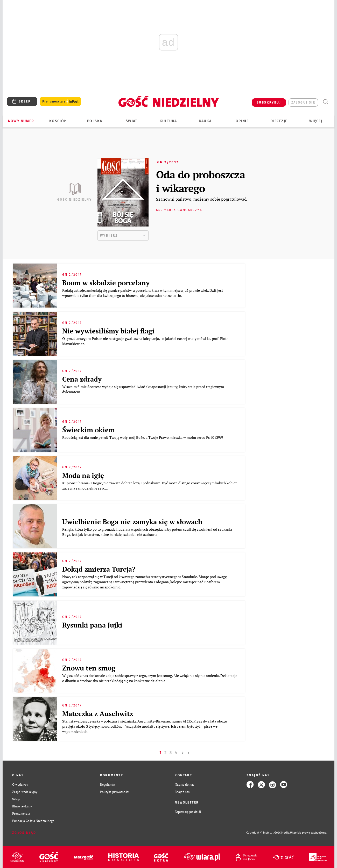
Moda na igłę (83, 475)
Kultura (168, 121)
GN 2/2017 (168, 162)
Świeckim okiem (89, 430)
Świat (132, 121)
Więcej (316, 121)
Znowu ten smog (89, 668)
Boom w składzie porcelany (106, 283)
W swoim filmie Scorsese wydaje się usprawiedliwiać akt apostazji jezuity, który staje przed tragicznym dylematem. (143, 389)
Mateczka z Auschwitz (98, 713)
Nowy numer (21, 121)
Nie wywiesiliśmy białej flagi (108, 331)
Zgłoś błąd (24, 833)
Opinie (242, 121)
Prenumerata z (60, 102)
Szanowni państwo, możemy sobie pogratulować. (202, 199)
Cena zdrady (82, 379)
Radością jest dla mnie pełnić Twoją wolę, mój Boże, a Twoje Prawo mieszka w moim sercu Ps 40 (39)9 (143, 437)
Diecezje (279, 121)
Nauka (205, 121)
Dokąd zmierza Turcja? (99, 569)
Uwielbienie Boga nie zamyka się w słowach (132, 522)
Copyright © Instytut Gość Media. (268, 833)
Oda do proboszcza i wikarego (201, 181)
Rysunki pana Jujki (92, 625)
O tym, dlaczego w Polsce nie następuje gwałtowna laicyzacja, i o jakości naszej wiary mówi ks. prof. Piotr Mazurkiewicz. (145, 341)
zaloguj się (303, 103)
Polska (95, 121)
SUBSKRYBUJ (269, 103)
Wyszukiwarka (325, 102)
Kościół (58, 121)
